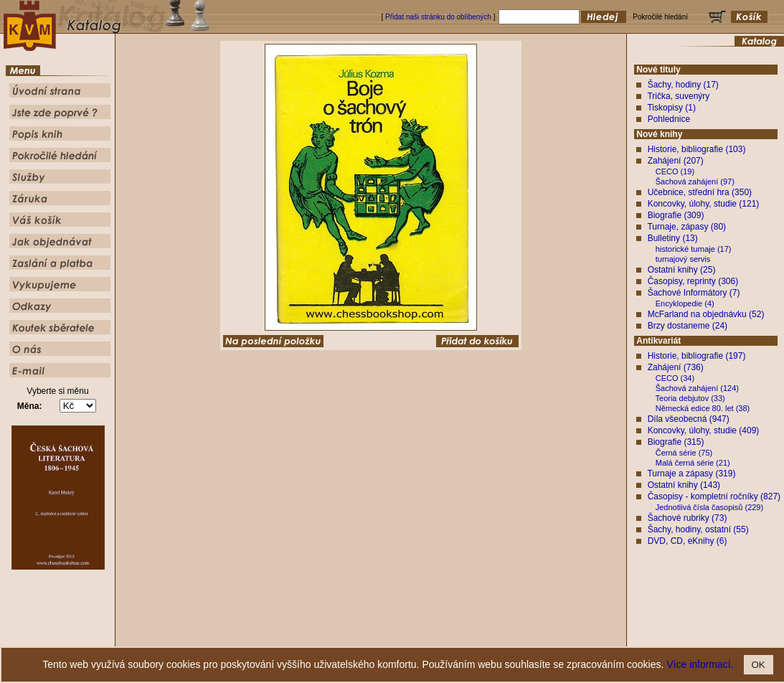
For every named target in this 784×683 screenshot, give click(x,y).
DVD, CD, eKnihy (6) (688, 541)
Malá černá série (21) (693, 463)
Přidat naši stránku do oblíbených (438, 17)
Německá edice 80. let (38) (703, 408)
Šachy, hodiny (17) (683, 85)
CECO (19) (675, 171)
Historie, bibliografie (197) (697, 356)
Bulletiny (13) (673, 238)
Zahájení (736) (676, 367)
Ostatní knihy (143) (684, 485)
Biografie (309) (676, 215)
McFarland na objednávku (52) (706, 314)
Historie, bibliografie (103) (697, 149)
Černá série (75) (684, 453)
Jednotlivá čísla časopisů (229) (709, 507)
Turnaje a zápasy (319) (691, 474)
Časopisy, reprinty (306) (693, 281)
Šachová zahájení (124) (697, 388)
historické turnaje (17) (694, 249)
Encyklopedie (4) (685, 303)
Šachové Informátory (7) (694, 293)
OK (759, 665)
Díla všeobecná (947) (689, 419)
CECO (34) (675, 378)
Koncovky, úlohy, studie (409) (704, 430)
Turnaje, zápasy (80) (686, 227)
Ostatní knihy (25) (682, 270)
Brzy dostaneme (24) (688, 326)
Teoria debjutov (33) (690, 398)
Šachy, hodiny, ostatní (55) (698, 529)
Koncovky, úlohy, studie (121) (704, 204)
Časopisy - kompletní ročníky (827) (714, 496)
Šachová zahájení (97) (695, 182)
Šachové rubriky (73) (688, 518)
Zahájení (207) (676, 161)
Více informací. (700, 664)
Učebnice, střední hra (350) (700, 192)
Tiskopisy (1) (671, 108)
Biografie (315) (676, 442)
